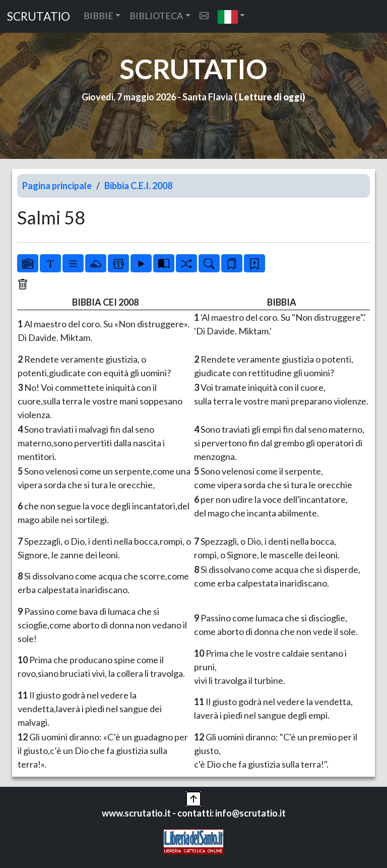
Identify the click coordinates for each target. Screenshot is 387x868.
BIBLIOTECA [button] (156, 16)
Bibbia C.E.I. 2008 (138, 186)
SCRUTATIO (39, 16)
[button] (232, 16)
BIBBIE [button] (99, 16)
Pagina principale (57, 186)
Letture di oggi (271, 97)
